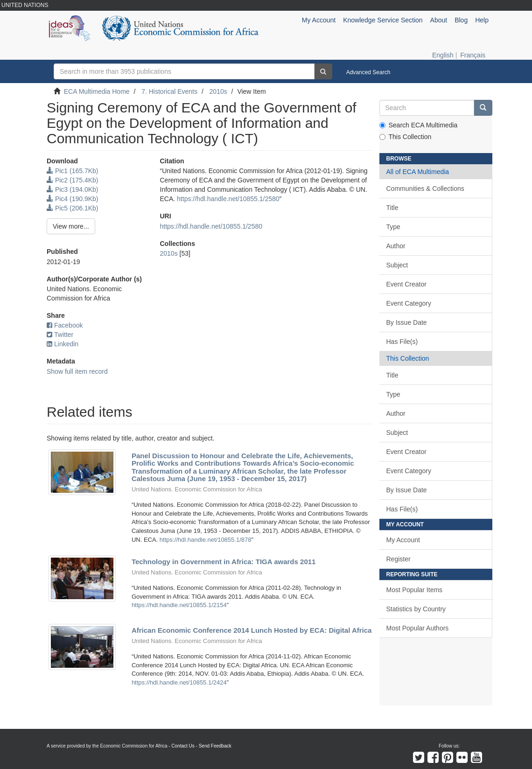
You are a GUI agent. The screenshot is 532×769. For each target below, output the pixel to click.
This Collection (406, 137)
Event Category (409, 303)
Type (393, 227)
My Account (403, 540)
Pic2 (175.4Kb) (73, 180)
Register (399, 559)
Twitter (60, 335)
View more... (71, 226)
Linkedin (63, 344)
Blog (461, 20)
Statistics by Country (416, 609)
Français (473, 55)
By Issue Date (407, 322)
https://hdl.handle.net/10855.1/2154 (179, 605)
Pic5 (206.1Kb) (73, 208)
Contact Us (183, 746)
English (443, 55)
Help (482, 20)
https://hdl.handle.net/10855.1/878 (206, 540)
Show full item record (77, 371)
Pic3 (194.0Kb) (73, 189)
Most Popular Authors (418, 628)
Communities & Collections (425, 189)
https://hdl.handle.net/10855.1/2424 (179, 682)
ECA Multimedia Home (97, 91)
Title (392, 208)
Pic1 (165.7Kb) (73, 171)
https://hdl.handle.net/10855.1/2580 (228, 199)
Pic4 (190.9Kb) (73, 199)
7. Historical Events (169, 91)
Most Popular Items (415, 590)
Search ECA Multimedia (419, 125)
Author (396, 246)
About (439, 20)
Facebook (65, 325)
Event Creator (406, 284)
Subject (397, 265)
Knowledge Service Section (383, 20)
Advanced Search (368, 72)
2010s (218, 91)
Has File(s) (402, 342)
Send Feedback (215, 746)
